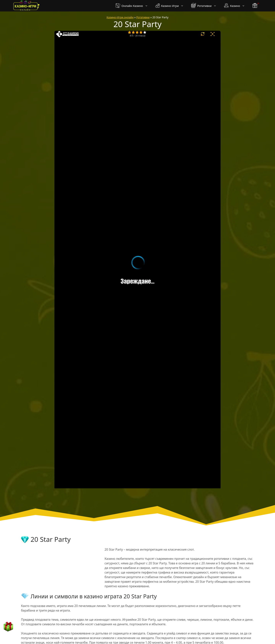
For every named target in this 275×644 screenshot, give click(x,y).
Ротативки (206, 6)
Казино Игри (171, 6)
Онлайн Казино (134, 6)
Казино (236, 6)
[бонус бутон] (255, 6)
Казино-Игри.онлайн (120, 17)
